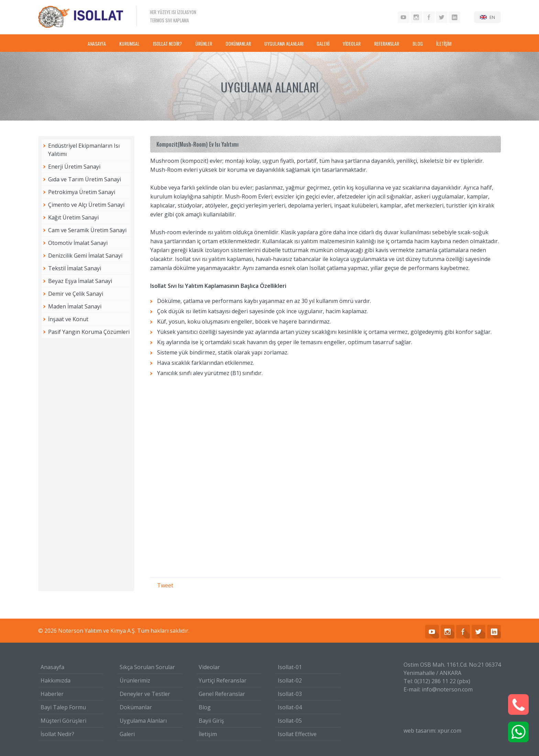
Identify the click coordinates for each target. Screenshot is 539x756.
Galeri (127, 734)
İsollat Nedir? (57, 734)
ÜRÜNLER (204, 43)
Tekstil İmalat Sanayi (75, 268)
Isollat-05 (290, 721)
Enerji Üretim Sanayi (74, 167)
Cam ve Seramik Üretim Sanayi (87, 230)
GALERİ (323, 43)
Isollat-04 (290, 707)
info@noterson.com (447, 689)
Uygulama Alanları (143, 721)
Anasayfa (52, 667)
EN (492, 17)
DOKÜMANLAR (238, 43)
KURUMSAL (129, 43)
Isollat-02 (290, 680)
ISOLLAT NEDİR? (167, 43)
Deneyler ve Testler (145, 694)
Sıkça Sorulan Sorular (147, 667)
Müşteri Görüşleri (63, 721)
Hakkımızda (56, 680)
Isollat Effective (297, 734)
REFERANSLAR (387, 43)
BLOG (418, 43)
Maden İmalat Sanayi (75, 306)
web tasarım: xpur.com (432, 731)
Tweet (165, 585)
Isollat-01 (290, 667)
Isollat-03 (290, 694)
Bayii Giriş (211, 721)
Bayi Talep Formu (63, 707)
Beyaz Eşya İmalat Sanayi (80, 281)
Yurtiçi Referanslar (223, 680)
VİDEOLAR (352, 43)
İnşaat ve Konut (68, 319)
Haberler (52, 694)
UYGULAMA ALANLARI (284, 43)
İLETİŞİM (444, 43)
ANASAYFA (97, 43)
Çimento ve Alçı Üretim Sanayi (86, 205)
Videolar (209, 667)
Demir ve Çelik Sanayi (76, 294)
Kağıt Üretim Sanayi (73, 217)
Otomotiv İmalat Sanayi (78, 243)
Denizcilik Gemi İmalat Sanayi (85, 256)
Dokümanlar (136, 707)
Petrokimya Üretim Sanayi (82, 192)
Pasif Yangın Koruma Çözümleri (89, 332)
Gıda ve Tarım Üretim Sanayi (85, 179)
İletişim (208, 734)
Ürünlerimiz (135, 680)
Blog (205, 707)
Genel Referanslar (222, 694)
